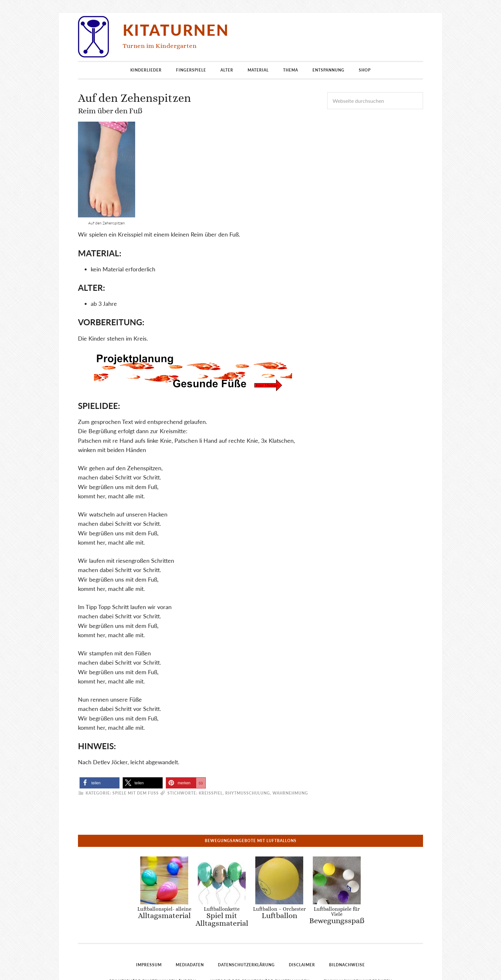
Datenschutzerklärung (246, 923)
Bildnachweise (347, 923)
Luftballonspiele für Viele (333, 873)
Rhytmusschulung (248, 793)
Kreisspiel (211, 793)
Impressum (149, 923)
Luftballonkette (223, 875)
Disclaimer (302, 923)
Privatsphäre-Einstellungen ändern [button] (153, 940)
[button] (100, 783)
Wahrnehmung (290, 793)
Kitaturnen (176, 30)
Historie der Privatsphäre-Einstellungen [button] (260, 940)
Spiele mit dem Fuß (136, 793)
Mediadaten (190, 923)
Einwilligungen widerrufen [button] (358, 940)
